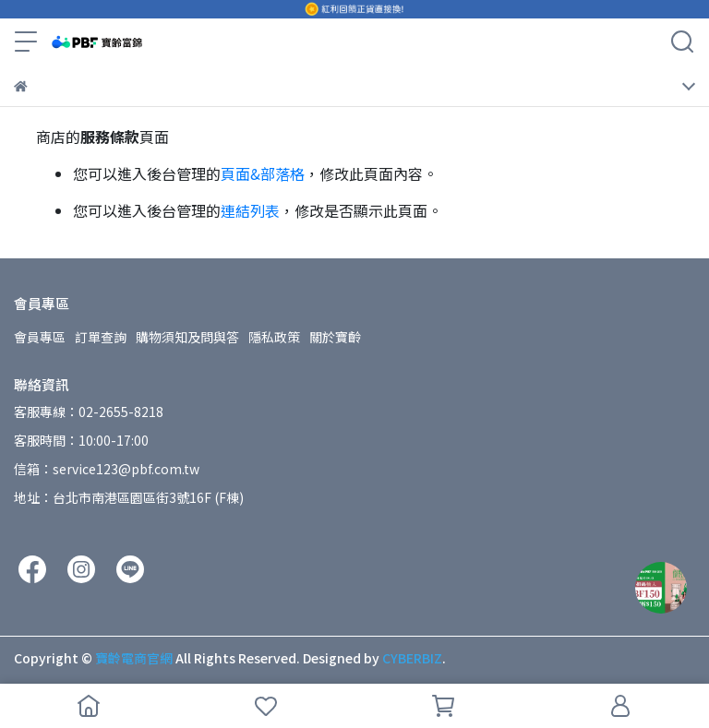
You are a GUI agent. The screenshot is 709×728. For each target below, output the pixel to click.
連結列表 (250, 210)
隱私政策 (274, 337)
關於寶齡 (335, 337)
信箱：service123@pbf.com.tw (107, 469)
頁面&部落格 (263, 173)
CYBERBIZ (412, 658)
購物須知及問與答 (187, 337)
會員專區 (40, 337)
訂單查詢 (101, 337)
